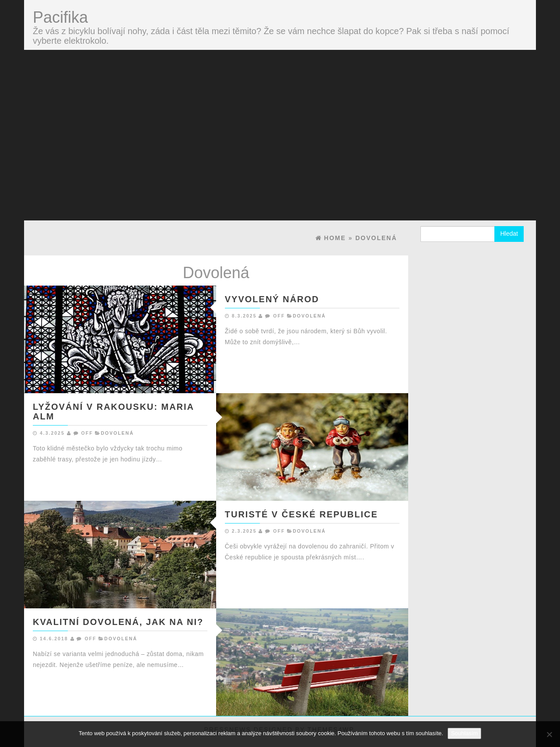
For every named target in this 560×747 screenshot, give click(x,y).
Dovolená (309, 316)
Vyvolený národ (272, 299)
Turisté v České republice (301, 514)
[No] (549, 734)
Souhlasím (464, 733)
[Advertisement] (280, 115)
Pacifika (60, 17)
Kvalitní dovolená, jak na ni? (118, 622)
